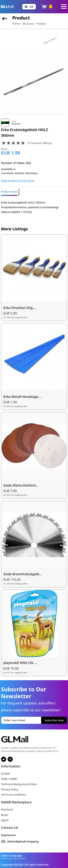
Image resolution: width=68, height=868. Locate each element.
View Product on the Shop (18, 180)
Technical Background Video (19, 784)
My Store (28, 24)
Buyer (5, 815)
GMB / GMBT (9, 779)
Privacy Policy (10, 789)
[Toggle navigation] (64, 7)
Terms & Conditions (14, 794)
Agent (5, 820)
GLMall (6, 773)
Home (16, 24)
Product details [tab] (9, 192)
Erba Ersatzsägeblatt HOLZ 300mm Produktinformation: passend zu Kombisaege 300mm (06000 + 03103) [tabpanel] (30, 207)
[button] (29, 7)
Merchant (7, 809)
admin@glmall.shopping (23, 841)
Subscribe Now (54, 720)
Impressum (9, 835)
